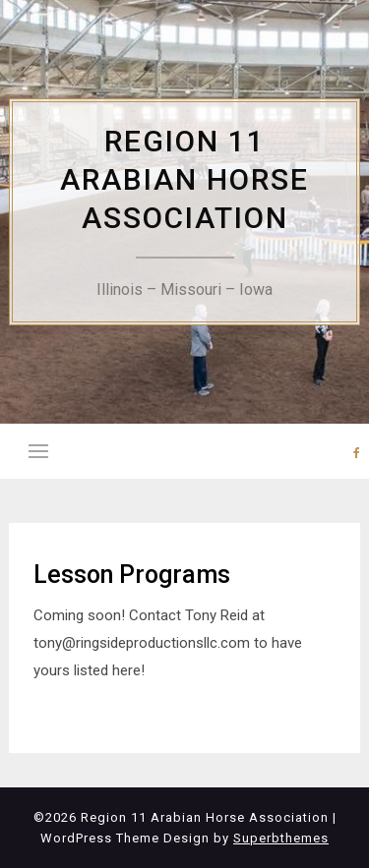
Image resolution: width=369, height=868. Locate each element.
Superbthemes (281, 838)
